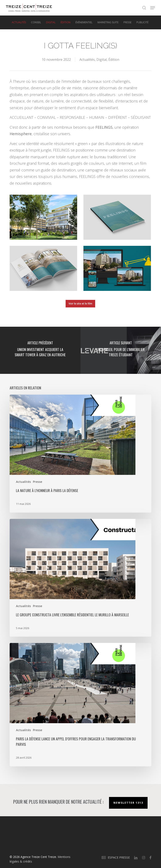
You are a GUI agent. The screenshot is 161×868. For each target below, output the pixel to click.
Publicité (142, 22)
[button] (153, 8)
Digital (51, 22)
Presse (127, 22)
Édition (66, 22)
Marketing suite (108, 22)
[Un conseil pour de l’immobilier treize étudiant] (121, 350)
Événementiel (84, 22)
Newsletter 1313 (128, 803)
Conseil (36, 22)
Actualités (19, 22)
